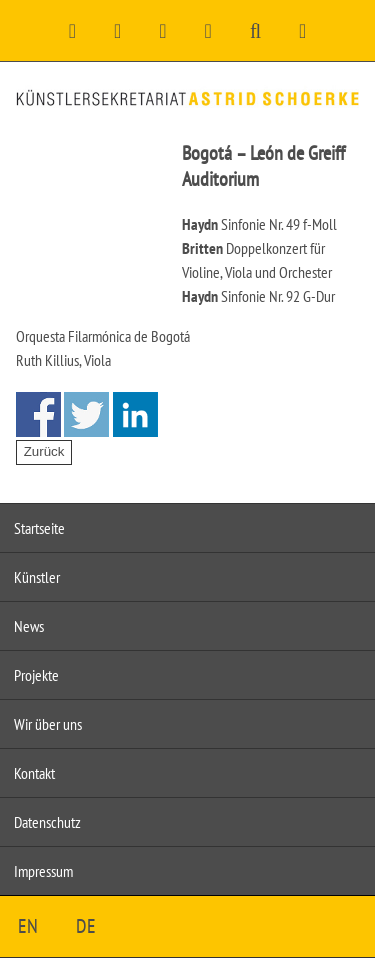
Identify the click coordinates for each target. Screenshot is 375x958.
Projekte (36, 675)
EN (28, 926)
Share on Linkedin (135, 414)
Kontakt (34, 773)
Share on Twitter (86, 414)
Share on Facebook (38, 414)
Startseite (39, 528)
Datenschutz (47, 822)
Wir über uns (48, 724)
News (29, 626)
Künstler (37, 577)
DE (86, 926)
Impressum (43, 871)
